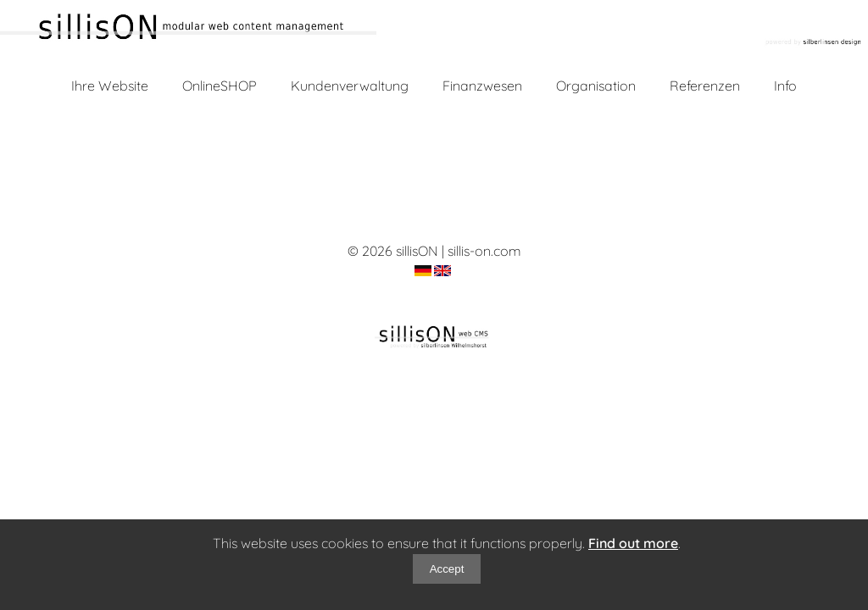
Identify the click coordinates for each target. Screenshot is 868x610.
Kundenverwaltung (350, 86)
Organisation (596, 86)
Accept (447, 569)
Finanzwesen (482, 86)
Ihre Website (110, 86)
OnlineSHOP (220, 86)
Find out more (633, 543)
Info (785, 86)
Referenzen (705, 86)
